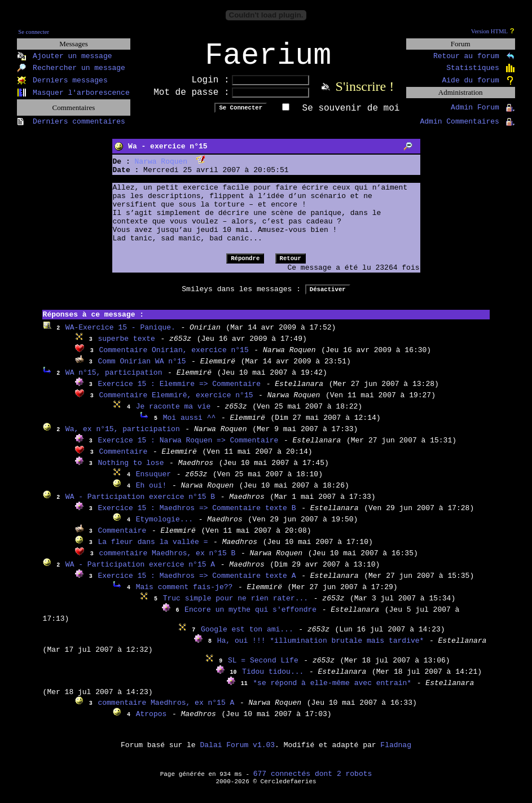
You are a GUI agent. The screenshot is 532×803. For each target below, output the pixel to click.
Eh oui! (151, 493)
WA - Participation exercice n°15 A (140, 572)
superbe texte (126, 346)
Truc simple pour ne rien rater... (236, 606)
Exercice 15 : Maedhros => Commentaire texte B (197, 515)
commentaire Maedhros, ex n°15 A (166, 710)
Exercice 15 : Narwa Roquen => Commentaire (188, 448)
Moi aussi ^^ (190, 425)
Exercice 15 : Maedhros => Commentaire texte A (197, 583)
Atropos (151, 721)
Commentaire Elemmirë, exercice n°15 (176, 403)
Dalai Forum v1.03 (237, 752)
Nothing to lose (131, 470)
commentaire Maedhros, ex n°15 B (167, 561)
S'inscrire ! (365, 94)
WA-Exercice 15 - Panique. (120, 335)
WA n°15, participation (114, 380)
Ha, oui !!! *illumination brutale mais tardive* (321, 648)
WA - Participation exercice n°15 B (140, 504)
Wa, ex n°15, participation (123, 436)
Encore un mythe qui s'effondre (250, 617)
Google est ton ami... (247, 637)
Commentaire (123, 459)
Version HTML (489, 31)
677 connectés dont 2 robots (313, 781)
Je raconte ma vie (173, 414)
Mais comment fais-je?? (184, 594)
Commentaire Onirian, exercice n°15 (173, 357)
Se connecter (34, 32)
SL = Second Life (263, 668)
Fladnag (396, 752)
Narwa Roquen (161, 169)
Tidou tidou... (273, 679)
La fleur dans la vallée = (153, 549)
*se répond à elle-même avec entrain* (332, 690)
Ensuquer (153, 482)
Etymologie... (164, 527)
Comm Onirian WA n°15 (142, 369)
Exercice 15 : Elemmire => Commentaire (179, 391)
